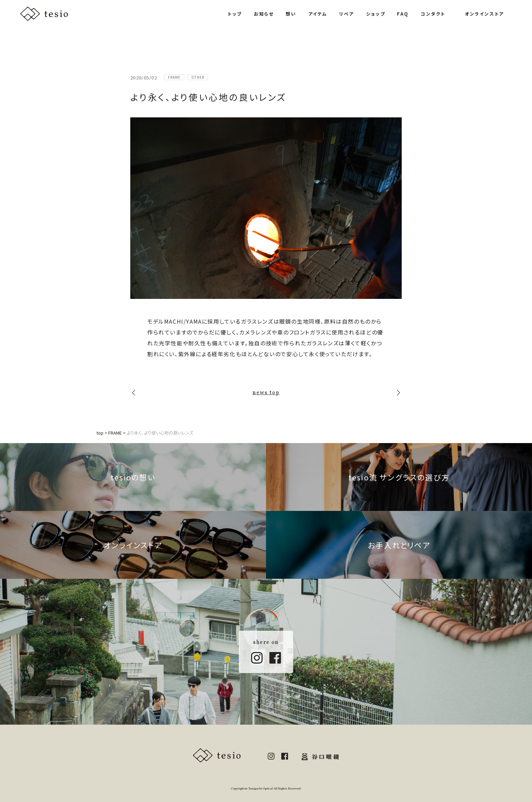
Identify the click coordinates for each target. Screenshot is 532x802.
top (100, 433)
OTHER (198, 77)
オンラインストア (484, 14)
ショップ (376, 14)
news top (266, 393)
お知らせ (264, 14)
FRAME (174, 77)
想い (291, 14)
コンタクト (433, 14)
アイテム (318, 14)
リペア (347, 14)
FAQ (403, 14)
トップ (235, 14)
